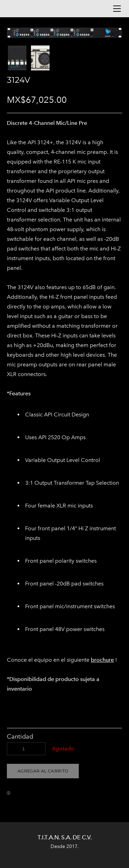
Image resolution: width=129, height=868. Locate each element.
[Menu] (117, 9)
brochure (102, 660)
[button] (43, 771)
